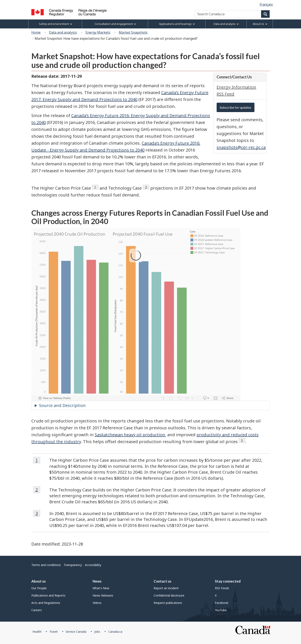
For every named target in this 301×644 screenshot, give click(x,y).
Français (266, 4)
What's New (101, 588)
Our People (39, 588)
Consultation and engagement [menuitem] (115, 24)
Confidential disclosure (169, 595)
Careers (37, 610)
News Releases (103, 595)
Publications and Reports (48, 595)
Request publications (168, 603)
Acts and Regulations (46, 603)
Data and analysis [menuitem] (226, 24)
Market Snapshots (133, 32)
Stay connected (228, 581)
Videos (97, 603)
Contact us (163, 581)
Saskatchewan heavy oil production (130, 435)
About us (39, 581)
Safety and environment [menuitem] (55, 24)
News (97, 581)
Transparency (73, 565)
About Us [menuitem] (260, 24)
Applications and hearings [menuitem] (177, 24)
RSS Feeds (222, 588)
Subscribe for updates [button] (235, 107)
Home (36, 32)
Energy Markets (98, 32)
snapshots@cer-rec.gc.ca (241, 147)
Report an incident (166, 588)
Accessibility (93, 565)
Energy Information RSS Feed (236, 91)
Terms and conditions (46, 565)
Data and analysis (63, 32)
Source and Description (62, 405)
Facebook (222, 603)
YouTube (221, 610)
